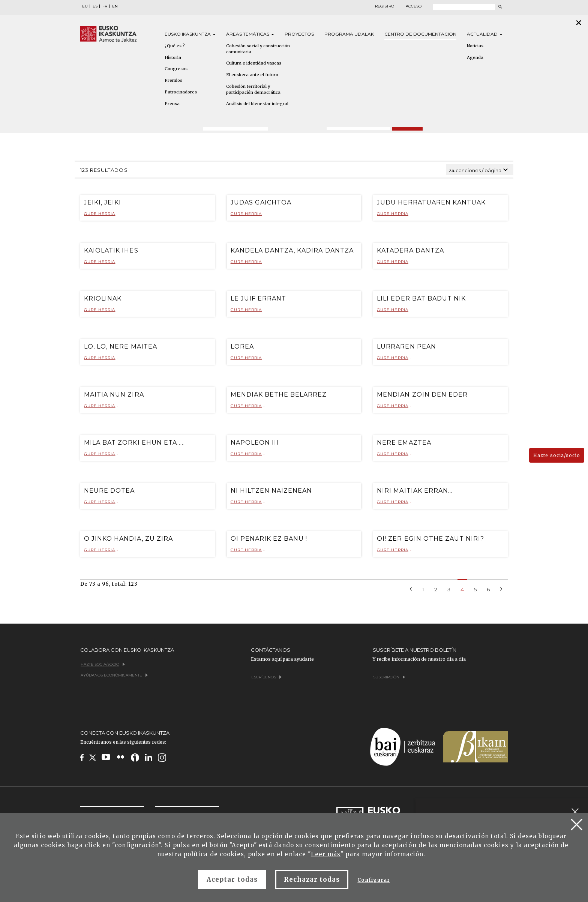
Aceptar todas (232, 879)
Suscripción (389, 677)
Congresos (176, 69)
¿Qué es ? (175, 46)
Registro (385, 6)
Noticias (475, 46)
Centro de (420, 34)
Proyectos (299, 34)
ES (95, 6)
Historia (173, 57)
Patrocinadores (181, 92)
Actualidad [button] (485, 34)
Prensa (172, 104)
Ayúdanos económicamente (114, 675)
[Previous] (411, 588)
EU (85, 6)
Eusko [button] (190, 34)
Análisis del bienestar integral (257, 104)
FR (105, 6)
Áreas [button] (250, 34)
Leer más (326, 854)
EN (115, 6)
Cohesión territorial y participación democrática (253, 89)
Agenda (475, 57)
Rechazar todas (312, 879)
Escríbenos (266, 677)
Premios (173, 80)
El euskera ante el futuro (252, 75)
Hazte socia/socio (557, 455)
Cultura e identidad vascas (254, 63)
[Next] (501, 588)
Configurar (373, 880)
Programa (349, 34)
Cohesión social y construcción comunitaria (258, 49)
